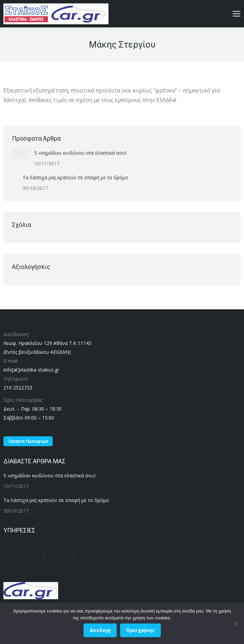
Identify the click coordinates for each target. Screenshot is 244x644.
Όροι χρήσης (140, 630)
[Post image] (21, 154)
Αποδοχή (100, 630)
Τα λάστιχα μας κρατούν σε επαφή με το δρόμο (75, 177)
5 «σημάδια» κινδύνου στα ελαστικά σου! (80, 153)
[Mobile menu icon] (236, 14)
